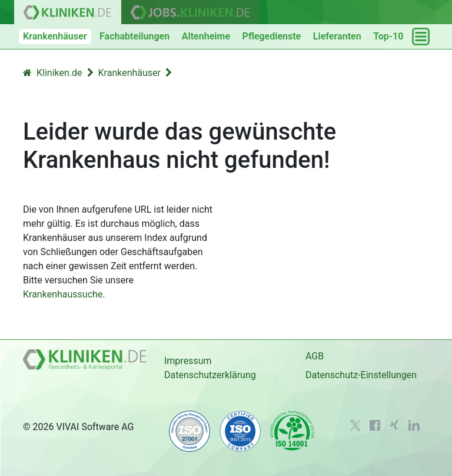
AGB (315, 356)
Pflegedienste (272, 36)
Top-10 (388, 36)
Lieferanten (337, 36)
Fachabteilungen (134, 36)
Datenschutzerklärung (210, 375)
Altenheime (206, 36)
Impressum (188, 361)
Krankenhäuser (55, 36)
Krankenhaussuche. (64, 294)
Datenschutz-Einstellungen (361, 375)
